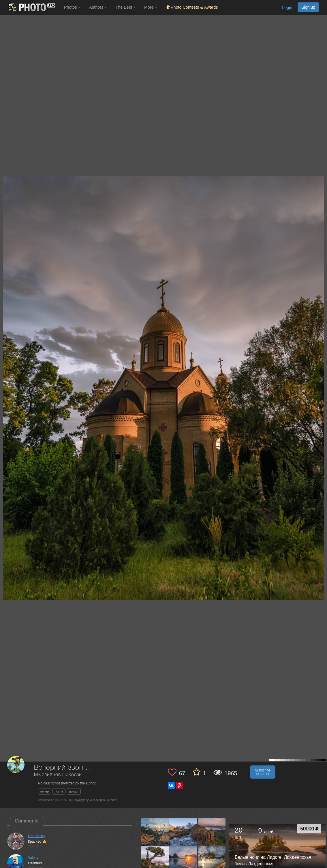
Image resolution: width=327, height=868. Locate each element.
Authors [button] (98, 7)
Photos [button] (72, 7)
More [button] (151, 7)
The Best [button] (125, 7)
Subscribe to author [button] (263, 772)
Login (287, 7)
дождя (74, 791)
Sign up (308, 7)
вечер (45, 791)
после (59, 791)
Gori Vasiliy (37, 836)
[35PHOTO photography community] (31, 7)
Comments (27, 821)
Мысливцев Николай (58, 775)
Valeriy (33, 858)
